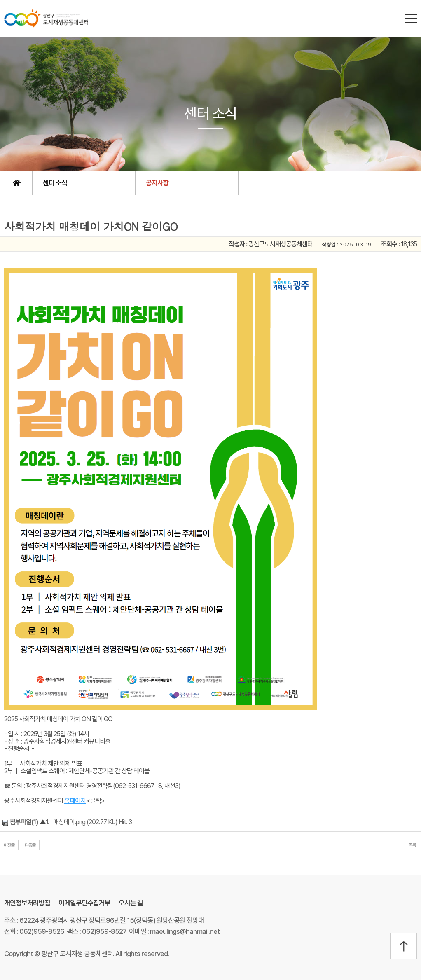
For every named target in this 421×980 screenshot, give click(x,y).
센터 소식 (55, 183)
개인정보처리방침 (27, 903)
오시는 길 (131, 903)
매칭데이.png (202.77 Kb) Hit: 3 (92, 822)
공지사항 (157, 183)
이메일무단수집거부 (84, 903)
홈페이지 (75, 801)
